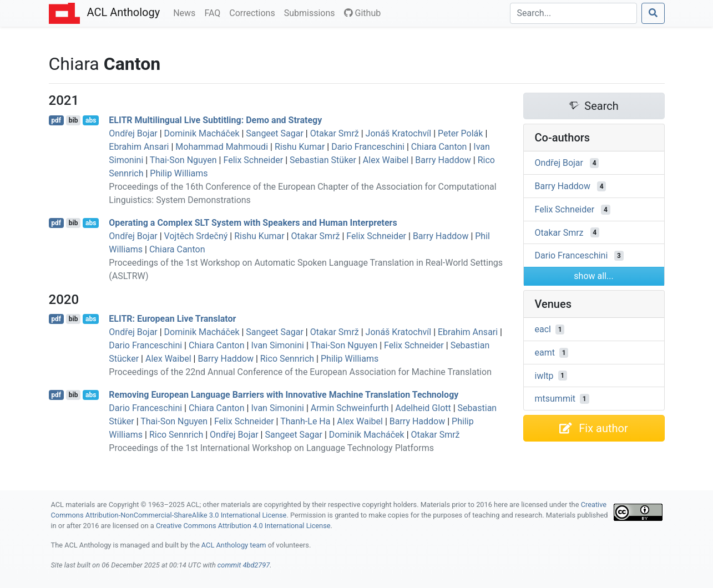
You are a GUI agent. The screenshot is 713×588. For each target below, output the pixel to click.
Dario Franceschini (368, 147)
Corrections (254, 12)
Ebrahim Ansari (139, 147)
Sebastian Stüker (323, 160)
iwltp (544, 375)
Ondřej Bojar (133, 133)
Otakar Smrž (335, 133)
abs (91, 120)
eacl (543, 329)
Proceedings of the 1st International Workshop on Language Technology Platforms (271, 448)
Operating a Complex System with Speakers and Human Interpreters (253, 223)
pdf (56, 120)
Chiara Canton (439, 147)
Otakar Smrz (559, 232)
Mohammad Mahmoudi (222, 147)
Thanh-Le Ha (305, 421)
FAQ (214, 12)
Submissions (312, 12)
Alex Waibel (386, 160)
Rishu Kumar (300, 147)
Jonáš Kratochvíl (399, 133)
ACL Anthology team (234, 545)
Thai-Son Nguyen (183, 160)
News (186, 12)
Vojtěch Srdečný (196, 236)
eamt (545, 353)
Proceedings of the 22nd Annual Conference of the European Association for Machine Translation (300, 372)
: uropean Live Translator (172, 319)
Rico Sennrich (287, 359)
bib (74, 120)
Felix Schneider (253, 160)
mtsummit (555, 399)
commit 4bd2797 (244, 565)
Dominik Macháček (202, 133)
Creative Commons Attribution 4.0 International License (243, 526)
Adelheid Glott (423, 408)
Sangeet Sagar (275, 133)
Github (363, 13)
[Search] (573, 13)
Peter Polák (460, 133)
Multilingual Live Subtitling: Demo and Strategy (215, 120)
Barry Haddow (443, 160)
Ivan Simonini (277, 345)
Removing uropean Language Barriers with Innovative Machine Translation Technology (284, 395)
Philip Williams (179, 173)
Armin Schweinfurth (350, 408)
